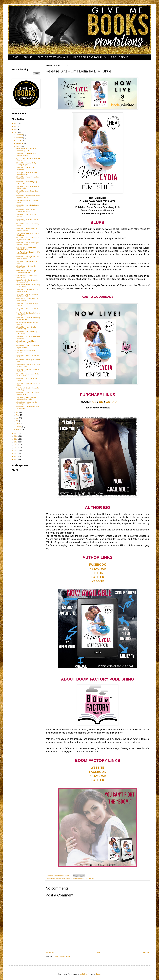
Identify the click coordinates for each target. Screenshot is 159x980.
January (19, 430)
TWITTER (98, 577)
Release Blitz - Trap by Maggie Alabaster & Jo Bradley (26, 398)
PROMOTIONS (120, 57)
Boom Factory (55, 879)
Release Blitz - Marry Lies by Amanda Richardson (25, 211)
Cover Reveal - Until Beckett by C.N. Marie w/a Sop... (28, 253)
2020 (16, 439)
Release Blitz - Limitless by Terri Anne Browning (26, 173)
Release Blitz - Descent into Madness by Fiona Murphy (28, 197)
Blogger (98, 974)
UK (101, 402)
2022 (16, 433)
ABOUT (28, 57)
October (19, 140)
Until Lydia (91, 879)
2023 (16, 132)
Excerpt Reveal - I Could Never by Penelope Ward (27, 281)
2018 (16, 445)
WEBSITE (97, 581)
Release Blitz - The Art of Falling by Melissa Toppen (27, 244)
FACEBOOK (98, 565)
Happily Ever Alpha (73, 879)
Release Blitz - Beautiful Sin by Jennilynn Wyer (26, 164)
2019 (16, 442)
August (18, 146)
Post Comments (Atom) (62, 956)
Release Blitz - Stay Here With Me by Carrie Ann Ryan (28, 318)
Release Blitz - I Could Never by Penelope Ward (26, 229)
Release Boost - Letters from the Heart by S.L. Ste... (26, 403)
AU (114, 402)
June (18, 415)
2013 (16, 459)
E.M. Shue (63, 879)
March (18, 424)
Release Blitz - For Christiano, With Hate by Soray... (27, 408)
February (19, 427)
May (18, 418)
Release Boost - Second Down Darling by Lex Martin (26, 342)
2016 (16, 451)
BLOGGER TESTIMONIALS (89, 57)
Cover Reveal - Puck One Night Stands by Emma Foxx (26, 272)
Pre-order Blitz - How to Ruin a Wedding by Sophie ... (26, 150)
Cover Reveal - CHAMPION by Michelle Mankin (26, 248)
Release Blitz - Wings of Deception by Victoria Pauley (27, 295)
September (20, 143)
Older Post (145, 953)
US (94, 402)
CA (108, 402)
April (18, 421)
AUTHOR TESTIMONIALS (53, 57)
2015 (16, 454)
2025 (16, 126)
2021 (16, 436)
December (20, 135)
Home (98, 953)
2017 (16, 448)
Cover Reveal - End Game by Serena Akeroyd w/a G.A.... (28, 314)
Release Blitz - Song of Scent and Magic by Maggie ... (27, 290)
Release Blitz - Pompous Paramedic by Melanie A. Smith (27, 239)
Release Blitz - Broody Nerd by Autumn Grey (26, 328)
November (20, 138)
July (17, 412)
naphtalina (83, 974)
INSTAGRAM (98, 569)
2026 (16, 123)
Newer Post (50, 953)
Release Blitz (83, 879)
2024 (16, 129)
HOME (15, 57)
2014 (16, 456)
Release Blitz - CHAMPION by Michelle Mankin (26, 154)
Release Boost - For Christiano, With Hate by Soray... (28, 365)
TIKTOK (98, 573)
